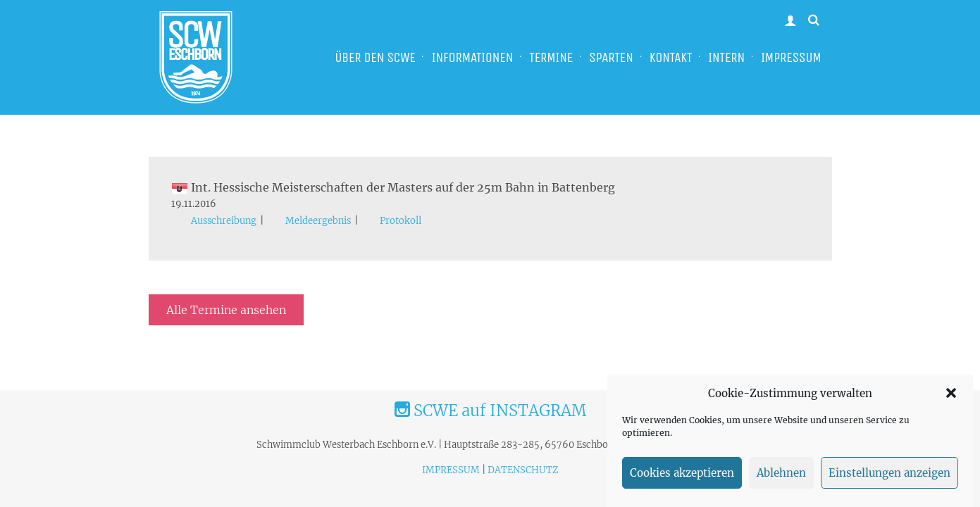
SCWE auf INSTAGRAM (490, 411)
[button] (951, 393)
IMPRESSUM (791, 57)
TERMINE (551, 57)
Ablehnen (781, 473)
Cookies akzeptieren (682, 473)
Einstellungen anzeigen (889, 473)
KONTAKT (671, 57)
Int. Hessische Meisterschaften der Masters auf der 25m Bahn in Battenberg (393, 187)
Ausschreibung (224, 221)
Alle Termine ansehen (226, 310)
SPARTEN (611, 57)
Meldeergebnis (318, 221)
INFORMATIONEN (472, 57)
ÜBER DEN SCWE (375, 57)
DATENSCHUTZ (523, 470)
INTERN (726, 57)
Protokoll (401, 221)
